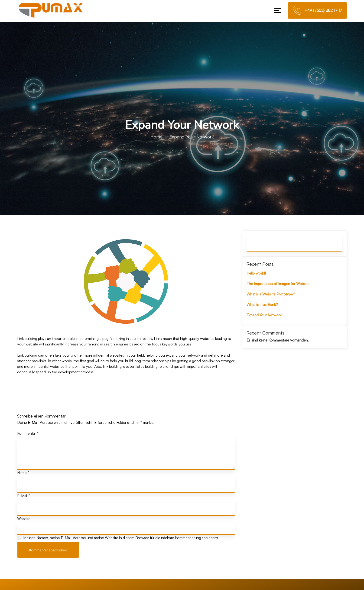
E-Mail (24, 496)
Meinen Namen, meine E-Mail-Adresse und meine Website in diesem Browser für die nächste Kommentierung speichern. (121, 538)
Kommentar (28, 433)
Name (23, 473)
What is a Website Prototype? (271, 294)
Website (24, 519)
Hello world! (256, 273)
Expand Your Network (264, 315)
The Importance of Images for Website (278, 284)
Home (156, 140)
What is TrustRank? (262, 305)
